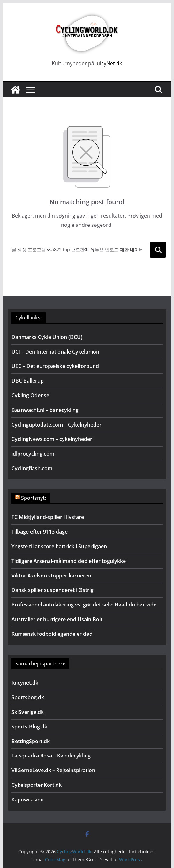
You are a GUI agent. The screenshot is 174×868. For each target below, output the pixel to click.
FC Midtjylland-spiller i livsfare (48, 517)
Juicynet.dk (25, 683)
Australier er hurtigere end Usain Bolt (57, 619)
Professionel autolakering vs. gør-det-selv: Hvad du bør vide (84, 605)
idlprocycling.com (33, 454)
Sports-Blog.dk (29, 727)
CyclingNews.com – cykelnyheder (52, 439)
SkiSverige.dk (28, 712)
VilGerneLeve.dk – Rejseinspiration (53, 770)
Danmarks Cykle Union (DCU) (47, 337)
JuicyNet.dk (109, 63)
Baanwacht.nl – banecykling (45, 410)
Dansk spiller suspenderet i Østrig (53, 590)
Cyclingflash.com (32, 468)
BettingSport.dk (31, 741)
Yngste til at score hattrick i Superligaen (59, 546)
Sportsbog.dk (28, 697)
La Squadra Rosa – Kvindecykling (51, 756)
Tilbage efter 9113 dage (40, 532)
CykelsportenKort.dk (37, 785)
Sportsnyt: (34, 498)
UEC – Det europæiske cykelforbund (55, 366)
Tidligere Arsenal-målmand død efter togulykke (69, 561)
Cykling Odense (30, 395)
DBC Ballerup (28, 381)
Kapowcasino (28, 800)
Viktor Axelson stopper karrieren (51, 576)
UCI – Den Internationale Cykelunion (55, 352)
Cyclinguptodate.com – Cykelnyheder (57, 425)
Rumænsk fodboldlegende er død (52, 634)
